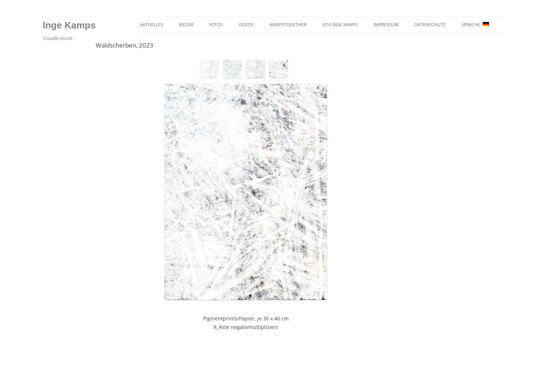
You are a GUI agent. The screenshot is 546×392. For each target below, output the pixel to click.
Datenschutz (430, 25)
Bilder (186, 25)
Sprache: (475, 25)
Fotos (216, 25)
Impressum (386, 25)
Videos (246, 25)
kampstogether (288, 25)
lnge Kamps (69, 25)
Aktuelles (152, 25)
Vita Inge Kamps (340, 25)
